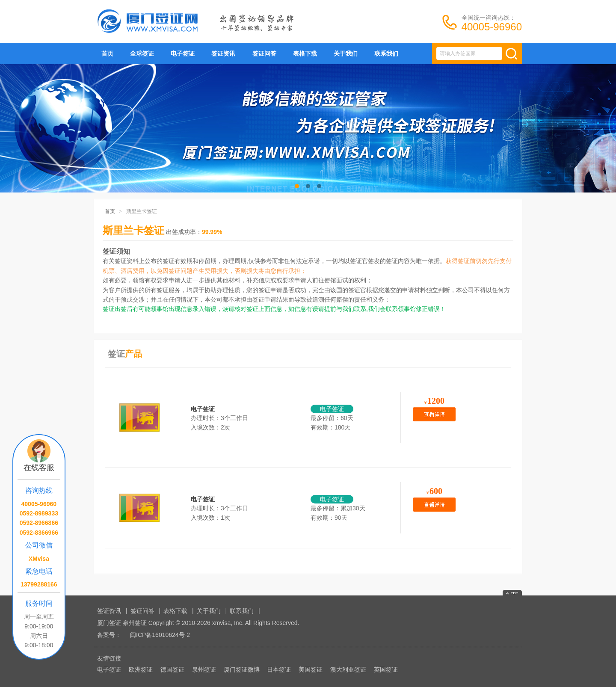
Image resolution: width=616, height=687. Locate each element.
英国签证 (386, 669)
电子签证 (183, 53)
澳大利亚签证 (348, 669)
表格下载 (305, 53)
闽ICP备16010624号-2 (160, 635)
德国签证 (172, 669)
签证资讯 (223, 53)
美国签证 (311, 669)
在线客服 (39, 468)
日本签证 (279, 669)
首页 (107, 53)
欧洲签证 (141, 669)
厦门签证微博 (242, 669)
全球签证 (142, 53)
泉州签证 (204, 669)
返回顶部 (512, 593)
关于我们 (346, 53)
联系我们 (386, 53)
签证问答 (264, 53)
